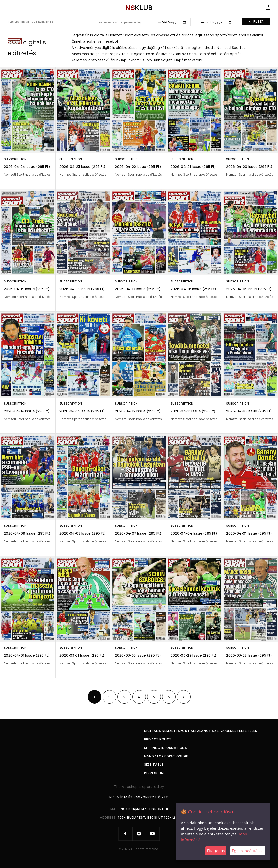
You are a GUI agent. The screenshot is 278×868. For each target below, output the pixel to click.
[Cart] (268, 8)
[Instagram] (139, 834)
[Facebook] (126, 834)
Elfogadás (216, 851)
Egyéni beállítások (248, 851)
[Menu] (11, 8)
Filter (256, 22)
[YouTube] (153, 834)
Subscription (15, 159)
